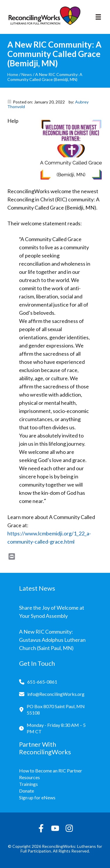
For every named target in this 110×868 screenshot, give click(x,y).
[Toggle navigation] (98, 17)
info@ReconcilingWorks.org (56, 694)
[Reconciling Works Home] (44, 17)
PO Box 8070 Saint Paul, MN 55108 (56, 709)
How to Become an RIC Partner (51, 771)
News (27, 74)
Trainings (28, 784)
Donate (27, 791)
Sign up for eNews (37, 797)
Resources (29, 777)
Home (13, 74)
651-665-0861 (42, 682)
